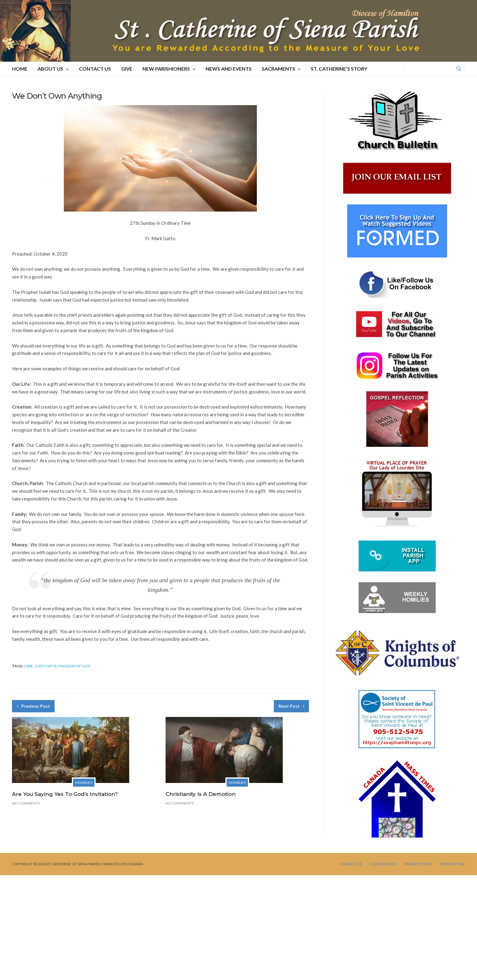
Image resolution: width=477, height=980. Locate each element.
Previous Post (33, 706)
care (28, 666)
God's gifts (45, 666)
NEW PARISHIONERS (169, 69)
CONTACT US (95, 69)
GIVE (127, 69)
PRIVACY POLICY (418, 864)
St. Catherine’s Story (339, 69)
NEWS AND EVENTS (229, 69)
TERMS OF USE (452, 864)
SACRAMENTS (281, 69)
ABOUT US (53, 69)
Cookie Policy (383, 864)
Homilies (84, 782)
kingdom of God (74, 666)
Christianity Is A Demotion (201, 794)
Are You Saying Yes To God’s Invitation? (65, 794)
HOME (20, 69)
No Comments (26, 803)
